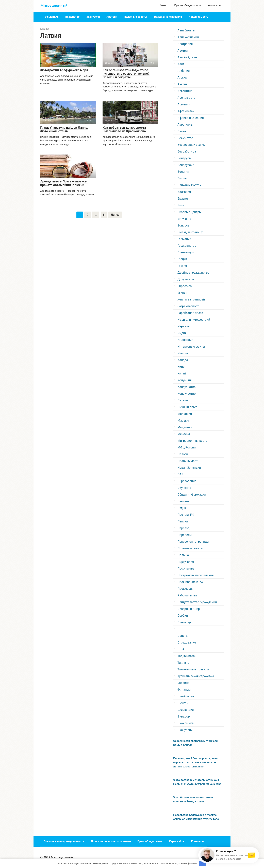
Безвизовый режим (191, 145)
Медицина (185, 427)
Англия (183, 84)
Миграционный (54, 5)
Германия (184, 239)
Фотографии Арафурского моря (64, 70)
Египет (182, 293)
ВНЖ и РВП (185, 219)
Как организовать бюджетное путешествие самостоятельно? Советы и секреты (126, 74)
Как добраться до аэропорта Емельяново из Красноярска (124, 129)
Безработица (187, 151)
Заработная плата (190, 313)
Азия (181, 64)
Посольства (186, 568)
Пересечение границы (193, 542)
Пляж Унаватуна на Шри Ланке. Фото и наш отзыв (64, 129)
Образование (187, 481)
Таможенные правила (168, 17)
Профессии (185, 589)
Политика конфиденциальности (64, 841)
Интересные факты (191, 346)
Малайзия (185, 414)
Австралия (185, 44)
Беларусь (184, 158)
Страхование (187, 642)
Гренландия (51, 17)
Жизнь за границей (191, 299)
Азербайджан (187, 57)
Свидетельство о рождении (197, 602)
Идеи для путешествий (194, 320)
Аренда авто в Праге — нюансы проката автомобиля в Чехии (64, 183)
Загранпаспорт (188, 306)
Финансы (184, 690)
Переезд (184, 528)
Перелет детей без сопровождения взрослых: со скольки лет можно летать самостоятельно (196, 762)
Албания (184, 71)
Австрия (112, 17)
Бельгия (183, 172)
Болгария (184, 192)
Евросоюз (185, 286)
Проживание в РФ (190, 582)
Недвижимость (199, 17)
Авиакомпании (188, 37)
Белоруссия (186, 165)
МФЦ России (187, 447)
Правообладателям (187, 5)
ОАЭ (180, 474)
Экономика (186, 723)
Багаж (182, 131)
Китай (182, 373)
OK (202, 863)
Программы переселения (196, 575)
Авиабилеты (186, 30)
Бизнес (183, 178)
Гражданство (187, 246)
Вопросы (184, 225)
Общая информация (192, 494)
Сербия (183, 616)
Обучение (184, 488)
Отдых (182, 508)
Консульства (187, 387)
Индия (182, 333)
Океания (184, 501)
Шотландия (186, 710)
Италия (183, 353)
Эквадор (184, 716)
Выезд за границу (190, 232)
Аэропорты (185, 125)
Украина (183, 683)
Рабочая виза (187, 595)
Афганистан (186, 111)
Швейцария (186, 696)
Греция (182, 259)
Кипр (181, 367)
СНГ (180, 629)
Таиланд (183, 663)
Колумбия (185, 380)
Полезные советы (135, 17)
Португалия (186, 562)
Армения (184, 104)
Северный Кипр (189, 609)
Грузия (182, 266)
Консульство (187, 394)
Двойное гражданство (193, 272)
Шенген (183, 703)
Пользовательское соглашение (111, 841)
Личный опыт (187, 407)
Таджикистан (187, 656)
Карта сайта (177, 841)
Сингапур (184, 622)
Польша (183, 555)
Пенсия (183, 521)
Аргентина (185, 91)
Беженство (72, 17)
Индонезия (185, 340)
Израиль (184, 326)
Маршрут (184, 420)
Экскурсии (93, 17)
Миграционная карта (192, 441)
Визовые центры (189, 212)
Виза (181, 205)
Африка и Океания (191, 118)
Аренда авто (186, 98)
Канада (183, 360)
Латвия (183, 400)
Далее (115, 215)
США (181, 649)
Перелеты (185, 535)
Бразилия (184, 199)
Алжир (182, 77)
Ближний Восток (189, 185)
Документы (186, 279)
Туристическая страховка (196, 676)
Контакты (214, 5)
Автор (163, 5)
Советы (183, 636)
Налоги (183, 454)
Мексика (184, 434)
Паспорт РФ (186, 515)
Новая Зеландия (189, 468)
